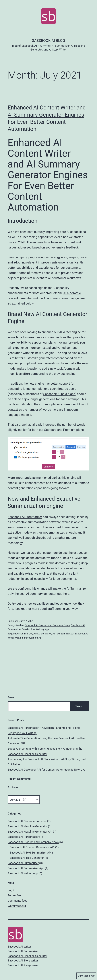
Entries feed (15, 895)
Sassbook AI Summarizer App (26, 868)
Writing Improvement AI (28, 638)
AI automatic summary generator (66, 298)
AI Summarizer (24, 634)
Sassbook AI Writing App (35, 629)
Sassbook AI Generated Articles (27, 821)
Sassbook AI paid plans (59, 394)
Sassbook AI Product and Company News (47, 625)
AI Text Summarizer (63, 634)
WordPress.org (17, 906)
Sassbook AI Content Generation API (32, 847)
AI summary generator (41, 594)
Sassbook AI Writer (19, 947)
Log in (11, 890)
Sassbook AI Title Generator (27, 858)
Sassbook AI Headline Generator (27, 826)
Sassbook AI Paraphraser (23, 837)
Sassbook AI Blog (49, 41)
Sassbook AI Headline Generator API (30, 832)
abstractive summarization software (36, 522)
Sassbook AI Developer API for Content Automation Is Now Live (47, 770)
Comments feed (17, 901)
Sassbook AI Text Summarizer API (31, 853)
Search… (13, 697)
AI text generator (42, 634)
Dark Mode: (86, 976)
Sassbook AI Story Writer (23, 960)
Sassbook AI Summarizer (25, 517)
